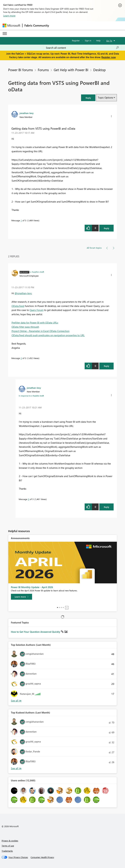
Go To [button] (109, 41)
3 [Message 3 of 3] (29, 499)
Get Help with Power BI (71, 70)
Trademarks (7, 851)
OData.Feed (18, 306)
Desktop (99, 70)
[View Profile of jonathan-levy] (27, 113)
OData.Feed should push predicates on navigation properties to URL (48, 335)
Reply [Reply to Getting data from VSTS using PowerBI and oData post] (107, 228)
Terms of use (8, 846)
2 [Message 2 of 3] (21, 358)
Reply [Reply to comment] (107, 366)
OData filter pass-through (25, 327)
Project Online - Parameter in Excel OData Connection (40, 331)
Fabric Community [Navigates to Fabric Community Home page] (37, 25)
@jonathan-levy (23, 293)
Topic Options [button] (105, 98)
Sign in (88, 40)
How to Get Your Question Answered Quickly (36, 632)
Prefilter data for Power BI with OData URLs (35, 323)
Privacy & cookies (10, 841)
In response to (31, 396)
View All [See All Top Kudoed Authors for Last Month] (16, 768)
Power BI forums (21, 70)
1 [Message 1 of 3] (21, 220)
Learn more (9, 16)
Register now (109, 57)
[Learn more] (21, 597)
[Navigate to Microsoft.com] (11, 25)
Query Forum (37, 310)
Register (76, 40)
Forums (43, 70)
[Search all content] (82, 48)
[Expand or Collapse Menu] (5, 34)
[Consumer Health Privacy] (42, 857)
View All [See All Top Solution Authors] (16, 701)
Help (98, 40)
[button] (88, 98)
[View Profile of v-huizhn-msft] (37, 272)
